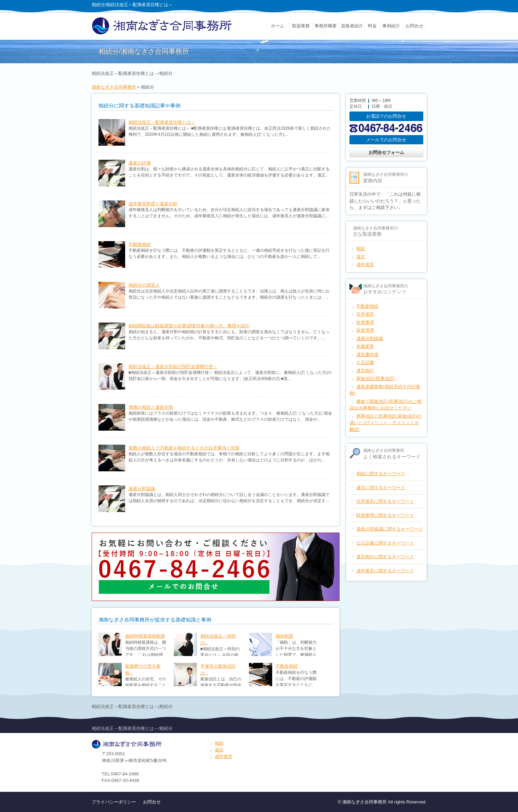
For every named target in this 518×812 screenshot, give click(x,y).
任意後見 (365, 314)
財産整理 (365, 322)
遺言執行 (365, 371)
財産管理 (365, 330)
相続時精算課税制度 (145, 636)
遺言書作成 (367, 355)
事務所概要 (326, 26)
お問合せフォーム (386, 152)
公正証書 (365, 362)
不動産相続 (140, 244)
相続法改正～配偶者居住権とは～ (162, 122)
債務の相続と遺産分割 (151, 407)
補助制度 (284, 636)
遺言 (361, 257)
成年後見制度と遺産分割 (153, 204)
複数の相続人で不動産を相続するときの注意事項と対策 (184, 448)
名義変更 (365, 346)
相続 (361, 248)
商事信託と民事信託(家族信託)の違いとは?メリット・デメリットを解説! (386, 423)
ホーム (277, 26)
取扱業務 (301, 26)
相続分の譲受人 (144, 285)
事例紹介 (391, 26)
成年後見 (365, 265)
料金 (372, 26)
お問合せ (414, 26)
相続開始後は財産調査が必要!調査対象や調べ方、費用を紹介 (189, 326)
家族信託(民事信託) (376, 378)
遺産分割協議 (142, 489)
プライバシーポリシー (114, 802)
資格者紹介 (352, 26)
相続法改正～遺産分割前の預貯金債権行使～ (173, 366)
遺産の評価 (140, 163)
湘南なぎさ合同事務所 (114, 87)
